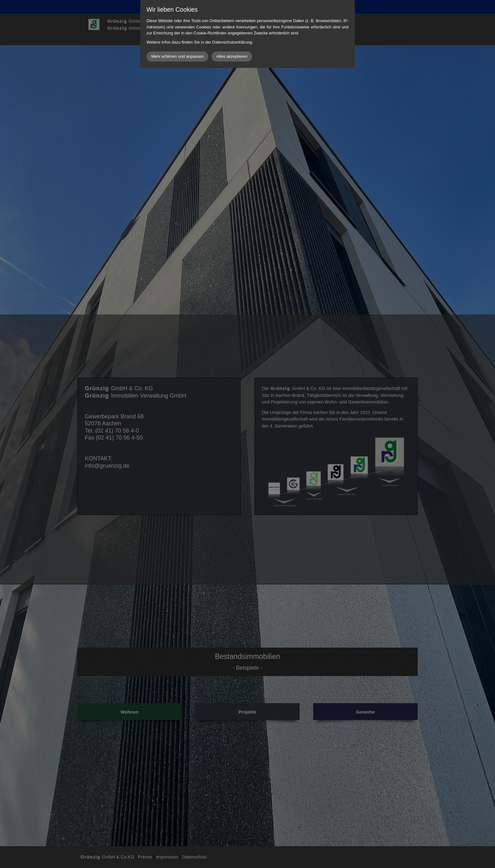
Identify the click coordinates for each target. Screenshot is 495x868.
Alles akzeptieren (232, 56)
